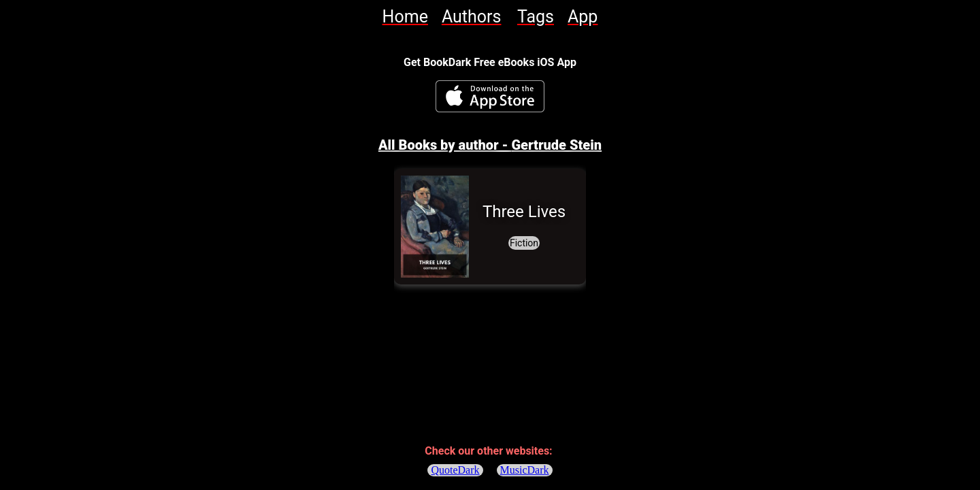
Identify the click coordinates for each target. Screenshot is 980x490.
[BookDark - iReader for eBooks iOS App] (490, 96)
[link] (405, 17)
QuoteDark (455, 470)
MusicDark (525, 470)
